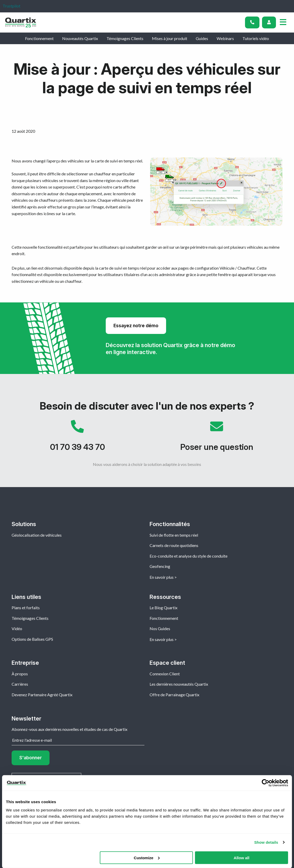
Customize (147, 858)
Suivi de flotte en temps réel (174, 535)
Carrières (20, 684)
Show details (266, 842)
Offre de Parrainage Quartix (174, 695)
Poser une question (217, 438)
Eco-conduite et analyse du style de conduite (189, 556)
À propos (20, 674)
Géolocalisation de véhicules (37, 535)
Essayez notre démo (136, 326)
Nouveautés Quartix (80, 38)
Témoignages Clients (125, 38)
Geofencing (160, 566)
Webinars (225, 38)
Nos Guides (160, 628)
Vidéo (17, 628)
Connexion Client (165, 674)
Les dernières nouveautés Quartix (179, 684)
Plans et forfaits (26, 608)
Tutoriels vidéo (256, 38)
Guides (202, 38)
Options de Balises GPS (32, 639)
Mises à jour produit (170, 38)
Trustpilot (11, 6)
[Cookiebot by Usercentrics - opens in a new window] (266, 783)
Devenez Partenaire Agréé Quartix (42, 695)
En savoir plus (162, 577)
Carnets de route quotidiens (174, 545)
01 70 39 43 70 (77, 438)
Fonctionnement (39, 38)
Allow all (242, 858)
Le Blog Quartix (164, 608)
